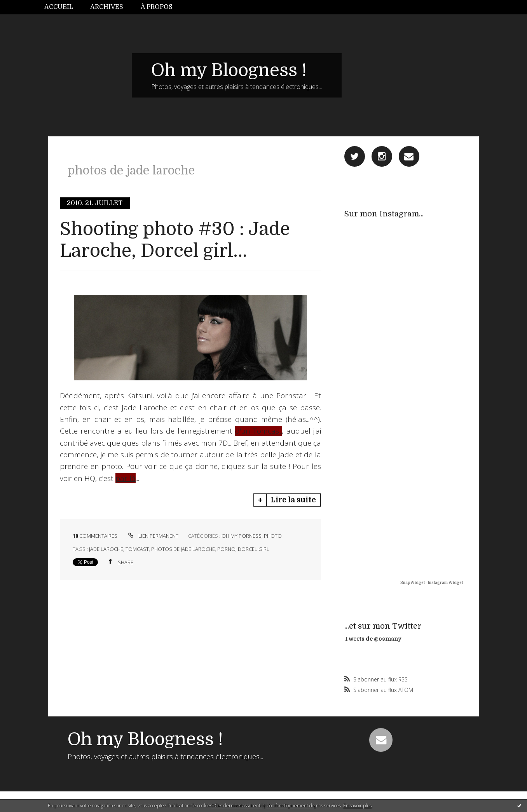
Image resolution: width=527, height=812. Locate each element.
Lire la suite (293, 500)
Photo (273, 536)
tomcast (137, 549)
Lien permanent (153, 536)
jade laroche (106, 549)
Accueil (59, 7)
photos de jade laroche (183, 549)
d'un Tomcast (258, 431)
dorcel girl (254, 549)
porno (226, 549)
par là (126, 478)
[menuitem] (63, 7)
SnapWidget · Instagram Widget (432, 583)
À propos (157, 7)
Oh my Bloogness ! (229, 70)
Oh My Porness (242, 536)
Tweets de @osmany (373, 639)
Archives (107, 7)
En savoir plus (357, 806)
